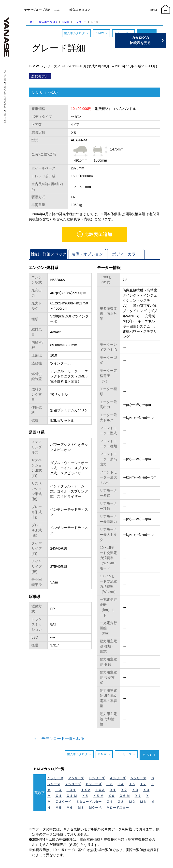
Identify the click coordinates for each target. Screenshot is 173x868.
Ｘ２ (124, 790)
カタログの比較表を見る (150, 40)
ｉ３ (110, 784)
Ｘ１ (113, 790)
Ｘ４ (58, 796)
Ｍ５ (58, 808)
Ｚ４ (110, 802)
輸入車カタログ (80, 10)
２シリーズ (76, 778)
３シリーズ (97, 778)
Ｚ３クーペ (63, 802)
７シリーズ (73, 784)
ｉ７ (143, 784)
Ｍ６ (70, 808)
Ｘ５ (85, 796)
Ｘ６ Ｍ (125, 796)
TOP (32, 22)
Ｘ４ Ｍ (72, 796)
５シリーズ (80, 22)
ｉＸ (58, 790)
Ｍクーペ (95, 808)
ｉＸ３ (100, 790)
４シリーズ (118, 778)
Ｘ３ (135, 790)
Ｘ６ (111, 796)
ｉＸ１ (71, 790)
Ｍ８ (81, 808)
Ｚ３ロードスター (89, 802)
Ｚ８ (121, 802)
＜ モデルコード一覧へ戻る (59, 739)
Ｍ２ (132, 802)
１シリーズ (55, 778)
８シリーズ (94, 784)
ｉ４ (121, 784)
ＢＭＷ (65, 22)
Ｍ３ (143, 802)
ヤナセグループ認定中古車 (42, 10)
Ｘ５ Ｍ (98, 796)
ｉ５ (132, 784)
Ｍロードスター (118, 808)
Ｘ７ (138, 796)
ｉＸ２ (86, 790)
